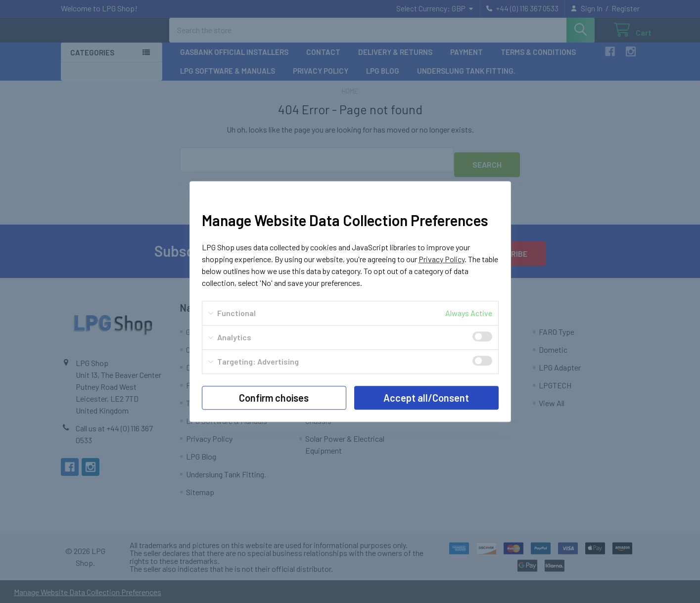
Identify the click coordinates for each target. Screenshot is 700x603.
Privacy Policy (442, 259)
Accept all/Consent (426, 398)
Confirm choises (274, 398)
